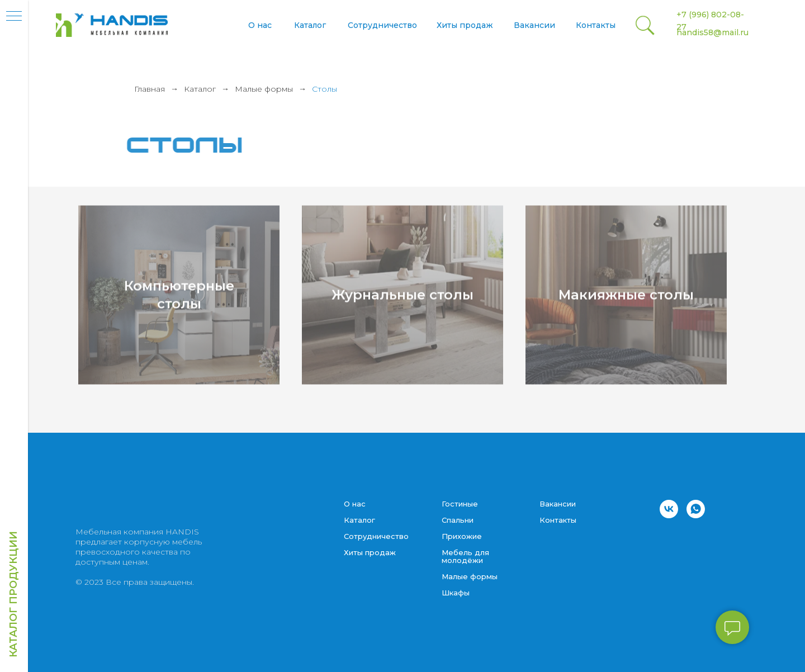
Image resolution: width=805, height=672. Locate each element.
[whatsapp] (696, 509)
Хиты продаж (465, 25)
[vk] (669, 509)
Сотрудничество (382, 25)
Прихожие (462, 536)
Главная (150, 89)
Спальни (458, 520)
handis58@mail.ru (712, 32)
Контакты (596, 25)
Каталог (310, 25)
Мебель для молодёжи (465, 556)
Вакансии (534, 25)
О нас (260, 25)
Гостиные (460, 504)
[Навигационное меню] (14, 17)
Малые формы (264, 89)
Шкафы (456, 593)
